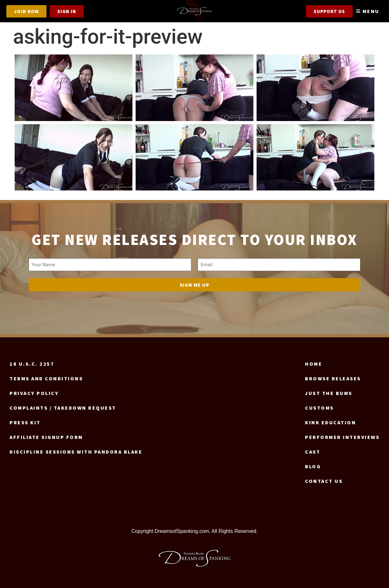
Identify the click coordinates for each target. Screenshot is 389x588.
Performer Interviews (342, 437)
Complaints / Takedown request (63, 408)
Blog (313, 466)
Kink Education (330, 422)
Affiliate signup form (46, 437)
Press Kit (25, 422)
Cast (313, 452)
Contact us (324, 481)
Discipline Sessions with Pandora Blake (76, 452)
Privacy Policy (34, 393)
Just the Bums (329, 393)
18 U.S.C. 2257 (32, 364)
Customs (319, 408)
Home (314, 364)
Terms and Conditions (46, 378)
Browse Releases (333, 378)
